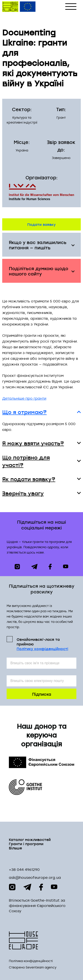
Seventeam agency (41, 967)
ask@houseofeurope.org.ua (35, 877)
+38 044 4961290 (24, 870)
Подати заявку (41, 224)
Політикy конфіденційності (42, 649)
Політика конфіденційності (31, 961)
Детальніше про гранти (24, 398)
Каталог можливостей (30, 839)
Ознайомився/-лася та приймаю (42, 644)
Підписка (42, 694)
